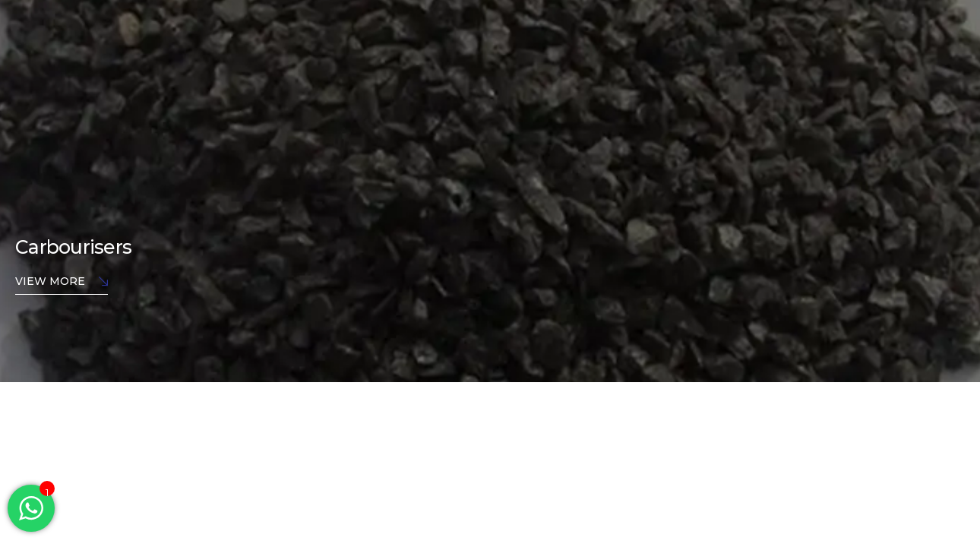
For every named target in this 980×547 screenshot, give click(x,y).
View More (62, 282)
